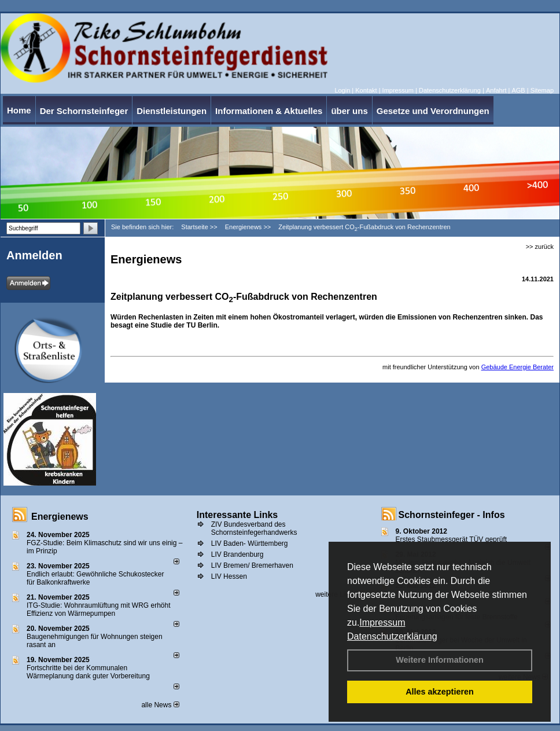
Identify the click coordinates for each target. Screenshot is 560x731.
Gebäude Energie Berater (517, 367)
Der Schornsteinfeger (84, 111)
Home (19, 110)
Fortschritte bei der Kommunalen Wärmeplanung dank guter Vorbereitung (88, 672)
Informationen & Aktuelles (269, 111)
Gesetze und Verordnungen (433, 111)
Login (342, 90)
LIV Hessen (229, 576)
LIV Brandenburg (237, 554)
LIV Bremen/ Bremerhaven (252, 565)
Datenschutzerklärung (392, 636)
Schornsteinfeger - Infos (452, 515)
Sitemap (542, 90)
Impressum (382, 622)
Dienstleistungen (172, 111)
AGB (518, 90)
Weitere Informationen (440, 660)
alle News (160, 705)
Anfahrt (496, 90)
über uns (349, 111)
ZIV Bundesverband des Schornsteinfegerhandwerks (254, 528)
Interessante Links (237, 515)
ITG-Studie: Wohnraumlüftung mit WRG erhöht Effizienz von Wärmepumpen (99, 609)
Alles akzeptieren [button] (440, 692)
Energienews (60, 517)
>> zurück (540, 247)
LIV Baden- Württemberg (250, 543)
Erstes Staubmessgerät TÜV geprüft (452, 539)
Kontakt (366, 90)
